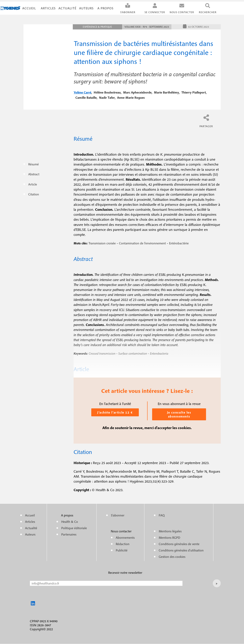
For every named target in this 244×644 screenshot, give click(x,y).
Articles (30, 522)
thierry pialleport (194, 92)
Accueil (29, 8)
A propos (105, 8)
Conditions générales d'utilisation (181, 550)
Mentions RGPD (169, 538)
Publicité (122, 550)
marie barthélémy (166, 92)
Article (33, 184)
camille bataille (86, 98)
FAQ (162, 515)
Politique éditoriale (74, 528)
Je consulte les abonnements (179, 414)
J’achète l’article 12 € (115, 412)
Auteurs (86, 8)
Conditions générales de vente (179, 544)
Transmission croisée (102, 243)
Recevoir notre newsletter (125, 573)
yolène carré (83, 92)
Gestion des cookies (172, 557)
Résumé (34, 164)
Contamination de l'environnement (142, 243)
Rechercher (208, 12)
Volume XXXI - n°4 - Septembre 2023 (147, 27)
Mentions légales (170, 531)
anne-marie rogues (131, 98)
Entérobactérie (179, 243)
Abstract (34, 174)
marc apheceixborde (137, 92)
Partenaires (69, 534)
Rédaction (123, 544)
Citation (34, 194)
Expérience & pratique (97, 27)
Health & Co (70, 522)
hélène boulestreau (107, 92)
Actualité (67, 8)
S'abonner (128, 12)
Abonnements (125, 538)
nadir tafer (107, 98)
